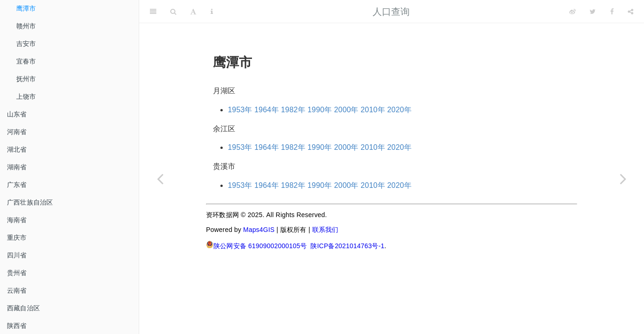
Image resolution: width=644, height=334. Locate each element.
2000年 (346, 110)
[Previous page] (160, 179)
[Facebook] (612, 12)
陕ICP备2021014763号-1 (347, 246)
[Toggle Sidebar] (153, 12)
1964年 (267, 110)
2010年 (373, 110)
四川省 (17, 255)
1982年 (293, 110)
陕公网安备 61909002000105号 (256, 245)
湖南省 (17, 167)
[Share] (631, 12)
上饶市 (26, 96)
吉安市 (26, 44)
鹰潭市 (26, 8)
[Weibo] (573, 12)
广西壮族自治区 (30, 202)
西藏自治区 (23, 308)
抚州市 (26, 79)
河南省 (17, 132)
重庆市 (17, 238)
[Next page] (623, 179)
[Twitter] (593, 12)
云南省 (17, 290)
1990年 (320, 110)
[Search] (173, 12)
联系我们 (325, 230)
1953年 (240, 110)
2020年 (400, 110)
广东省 (17, 185)
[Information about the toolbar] (212, 12)
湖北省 (17, 149)
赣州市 (26, 26)
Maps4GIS (259, 230)
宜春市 (26, 61)
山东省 (17, 114)
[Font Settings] (193, 12)
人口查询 (391, 12)
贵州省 (17, 273)
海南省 (17, 220)
